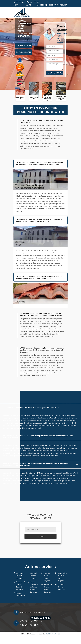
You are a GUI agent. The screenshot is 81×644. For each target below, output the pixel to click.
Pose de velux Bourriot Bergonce (47, 577)
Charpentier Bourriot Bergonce (20, 576)
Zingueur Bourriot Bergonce (61, 587)
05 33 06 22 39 (19, 3)
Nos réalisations (23, 46)
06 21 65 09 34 (31, 3)
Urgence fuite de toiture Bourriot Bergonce (63, 577)
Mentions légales (53, 634)
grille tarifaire (41, 618)
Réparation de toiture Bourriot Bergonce (48, 588)
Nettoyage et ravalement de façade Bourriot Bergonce (35, 587)
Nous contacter (24, 52)
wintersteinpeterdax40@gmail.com (52, 3)
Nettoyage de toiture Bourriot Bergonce (21, 586)
